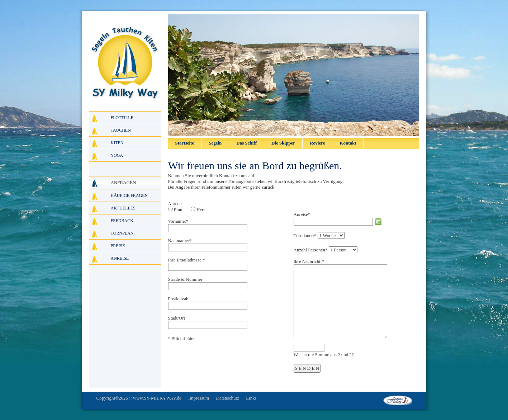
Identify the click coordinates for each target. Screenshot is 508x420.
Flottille (122, 118)
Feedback (122, 221)
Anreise (302, 214)
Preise (118, 246)
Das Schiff (246, 143)
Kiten (117, 143)
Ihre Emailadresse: (187, 260)
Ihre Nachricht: (309, 261)
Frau (178, 210)
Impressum (199, 398)
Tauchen (121, 130)
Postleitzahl (179, 299)
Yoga (117, 155)
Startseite (185, 143)
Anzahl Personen (311, 250)
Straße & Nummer (185, 279)
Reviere (317, 143)
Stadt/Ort (177, 318)
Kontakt (348, 143)
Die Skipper (283, 143)
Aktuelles (123, 208)
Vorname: (178, 221)
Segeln (215, 143)
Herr (201, 210)
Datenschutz (228, 398)
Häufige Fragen (129, 195)
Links (251, 398)
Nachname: (180, 240)
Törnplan (122, 233)
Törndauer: (305, 235)
